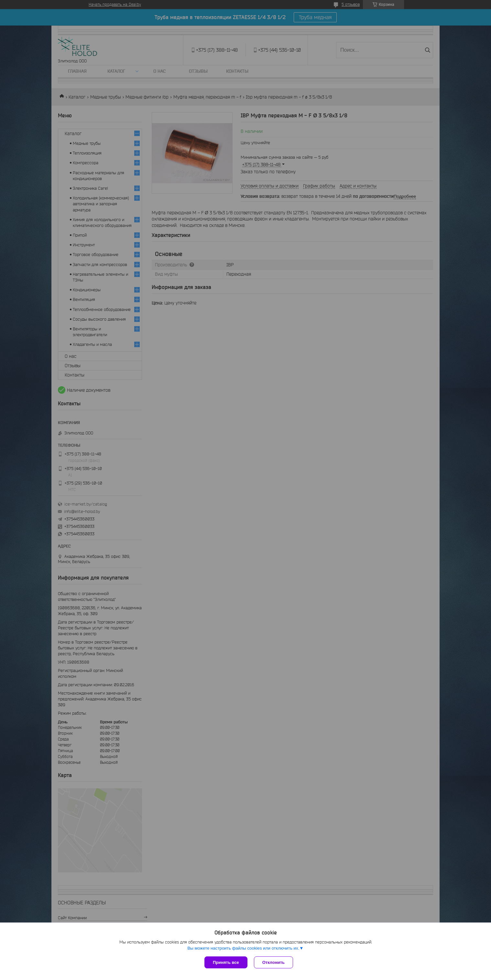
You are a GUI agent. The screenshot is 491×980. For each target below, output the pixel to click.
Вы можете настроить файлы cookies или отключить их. (243, 948)
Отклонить (273, 962)
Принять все (226, 962)
